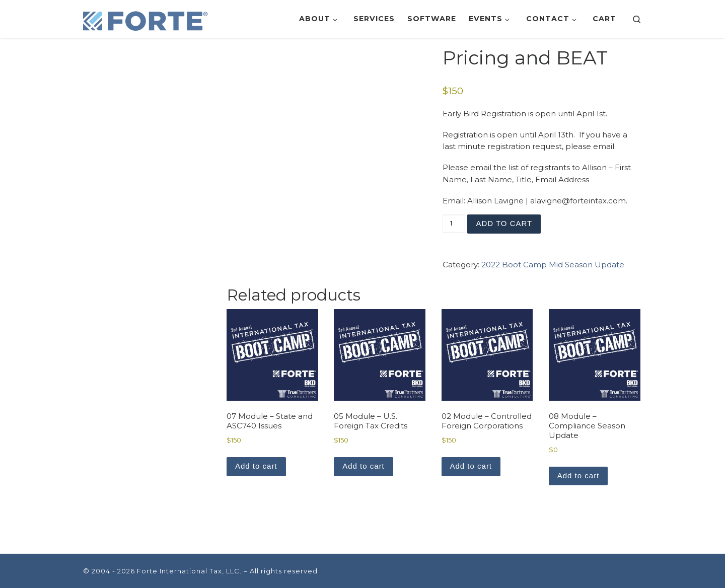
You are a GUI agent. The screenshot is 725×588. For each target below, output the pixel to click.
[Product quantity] (454, 224)
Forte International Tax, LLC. (189, 571)
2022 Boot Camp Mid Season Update (553, 265)
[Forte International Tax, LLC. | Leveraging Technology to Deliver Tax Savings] (146, 19)
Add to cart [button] (256, 466)
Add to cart (504, 223)
